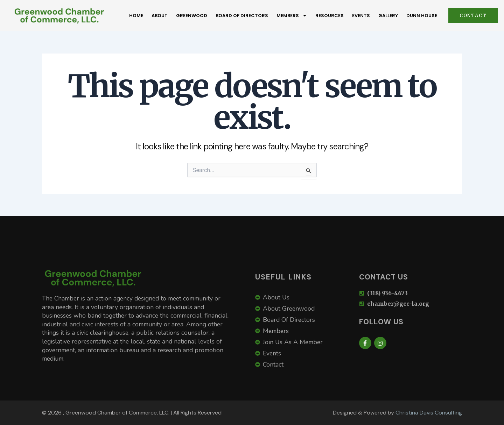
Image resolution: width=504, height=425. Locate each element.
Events (361, 16)
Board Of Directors (242, 16)
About (160, 16)
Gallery (388, 16)
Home (136, 16)
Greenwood (192, 16)
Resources (330, 16)
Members (292, 16)
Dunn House (422, 16)
